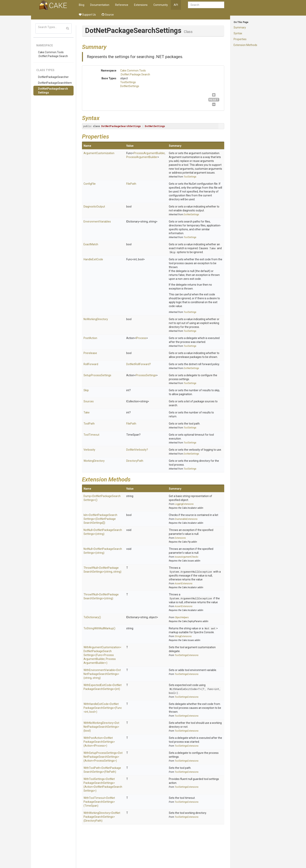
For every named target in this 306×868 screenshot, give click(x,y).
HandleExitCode (93, 259)
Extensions (141, 5)
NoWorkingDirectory (96, 319)
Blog (82, 5)
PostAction (90, 338)
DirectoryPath (135, 461)
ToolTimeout (91, 435)
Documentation (100, 5)
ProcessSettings (146, 375)
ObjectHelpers (182, 617)
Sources (89, 401)
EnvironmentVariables (97, 222)
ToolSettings (128, 82)
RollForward (91, 364)
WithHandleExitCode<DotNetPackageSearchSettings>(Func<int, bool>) (103, 708)
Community (161, 5)
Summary (240, 27)
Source (108, 15)
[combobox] (206, 5)
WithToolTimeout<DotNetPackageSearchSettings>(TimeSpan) (99, 802)
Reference (122, 5)
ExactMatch (91, 244)
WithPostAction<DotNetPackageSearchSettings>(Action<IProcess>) (99, 742)
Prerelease (90, 353)
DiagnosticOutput (94, 207)
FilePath (131, 184)
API (176, 5)
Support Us (87, 15)
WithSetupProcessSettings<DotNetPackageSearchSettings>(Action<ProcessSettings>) (103, 757)
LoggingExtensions (184, 504)
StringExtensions (183, 636)
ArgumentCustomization (99, 153)
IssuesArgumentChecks (186, 557)
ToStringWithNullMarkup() (99, 628)
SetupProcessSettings (97, 375)
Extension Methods (245, 45)
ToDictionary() (92, 617)
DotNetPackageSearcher (53, 77)
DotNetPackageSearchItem (55, 83)
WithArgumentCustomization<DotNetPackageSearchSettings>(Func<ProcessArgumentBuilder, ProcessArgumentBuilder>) (102, 655)
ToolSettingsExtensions (187, 655)
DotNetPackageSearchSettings (53, 91)
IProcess (141, 338)
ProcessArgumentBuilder (149, 153)
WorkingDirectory (94, 461)
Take (213, 248)
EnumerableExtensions (186, 519)
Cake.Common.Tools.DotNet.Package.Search (53, 54)
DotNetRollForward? (139, 364)
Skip (173, 252)
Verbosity (89, 450)
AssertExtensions (184, 584)
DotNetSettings (130, 86)
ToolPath (89, 424)
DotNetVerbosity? (137, 450)
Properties (240, 39)
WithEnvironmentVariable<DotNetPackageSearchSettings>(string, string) (102, 674)
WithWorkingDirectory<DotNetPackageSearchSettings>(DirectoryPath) (102, 817)
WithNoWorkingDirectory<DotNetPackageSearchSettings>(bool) (101, 727)
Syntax (238, 33)
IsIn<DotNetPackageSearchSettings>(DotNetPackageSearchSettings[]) (100, 519)
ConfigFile (90, 184)
